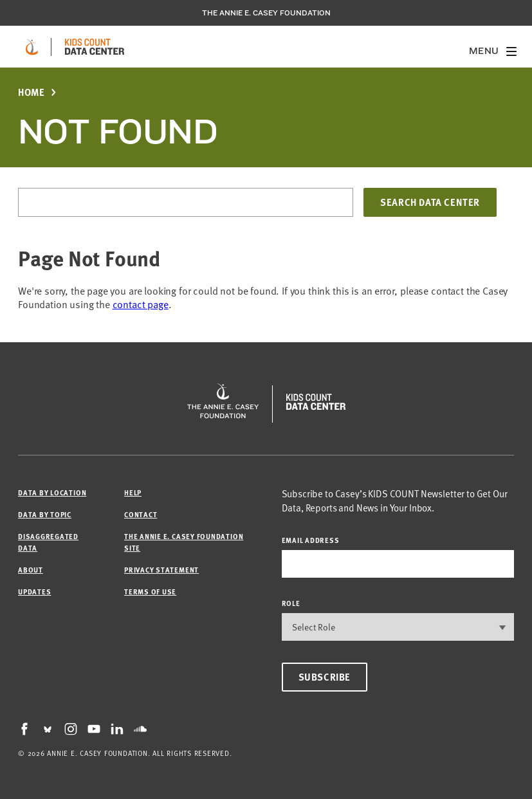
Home (31, 92)
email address (311, 540)
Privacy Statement (161, 570)
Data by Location (52, 492)
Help (133, 492)
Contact (141, 514)
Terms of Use (150, 592)
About (31, 570)
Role (291, 603)
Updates (34, 592)
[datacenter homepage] (95, 47)
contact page (141, 304)
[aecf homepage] (32, 47)
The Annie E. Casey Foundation (266, 13)
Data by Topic (45, 514)
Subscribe (325, 677)
